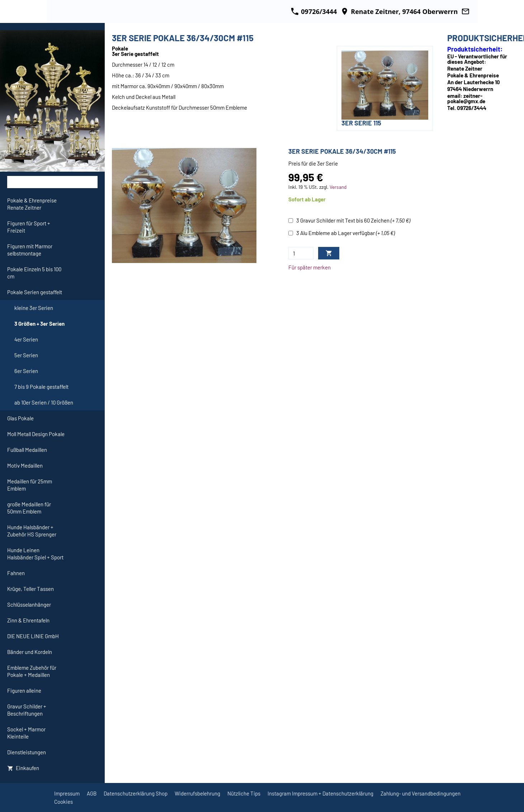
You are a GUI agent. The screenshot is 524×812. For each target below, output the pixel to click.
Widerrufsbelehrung (197, 793)
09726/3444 (314, 11)
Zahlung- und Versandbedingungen (421, 793)
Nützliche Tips (244, 793)
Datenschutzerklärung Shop (136, 793)
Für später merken (310, 267)
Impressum (67, 793)
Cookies (63, 802)
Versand (338, 187)
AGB (92, 793)
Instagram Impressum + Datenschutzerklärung (320, 793)
